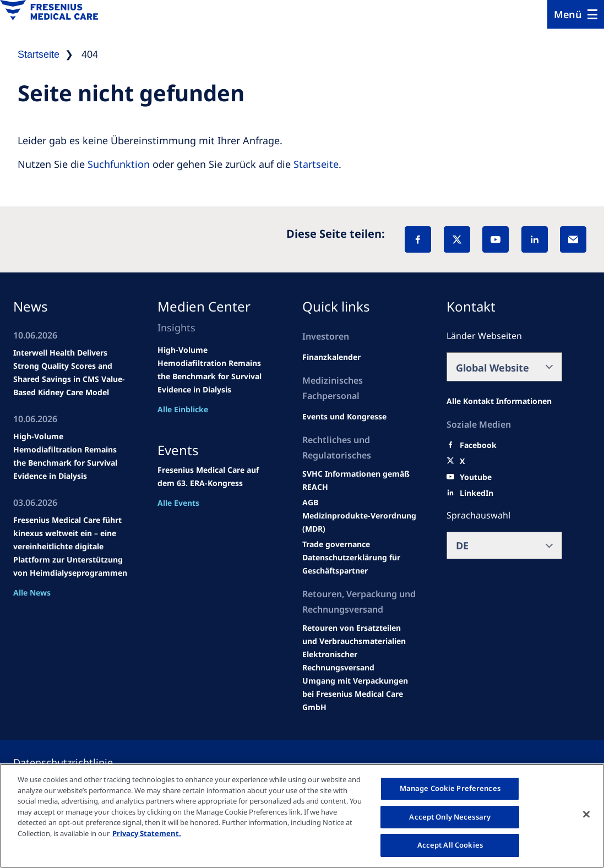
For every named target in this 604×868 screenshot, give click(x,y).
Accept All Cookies (450, 845)
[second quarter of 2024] (331, 357)
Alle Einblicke (183, 409)
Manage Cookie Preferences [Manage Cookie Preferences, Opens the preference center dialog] (450, 788)
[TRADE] (360, 564)
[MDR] (360, 522)
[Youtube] (476, 477)
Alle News (32, 593)
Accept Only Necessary (450, 817)
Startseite (316, 164)
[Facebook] (418, 239)
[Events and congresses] (360, 481)
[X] (457, 239)
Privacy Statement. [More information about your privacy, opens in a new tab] (147, 833)
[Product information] (360, 635)
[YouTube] (496, 239)
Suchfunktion (119, 164)
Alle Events (178, 503)
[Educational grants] (310, 503)
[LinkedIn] (535, 239)
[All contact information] (499, 401)
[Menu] (576, 14)
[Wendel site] (344, 417)
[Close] (586, 815)
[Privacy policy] (76, 762)
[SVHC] (336, 544)
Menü (568, 14)
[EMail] (573, 239)
